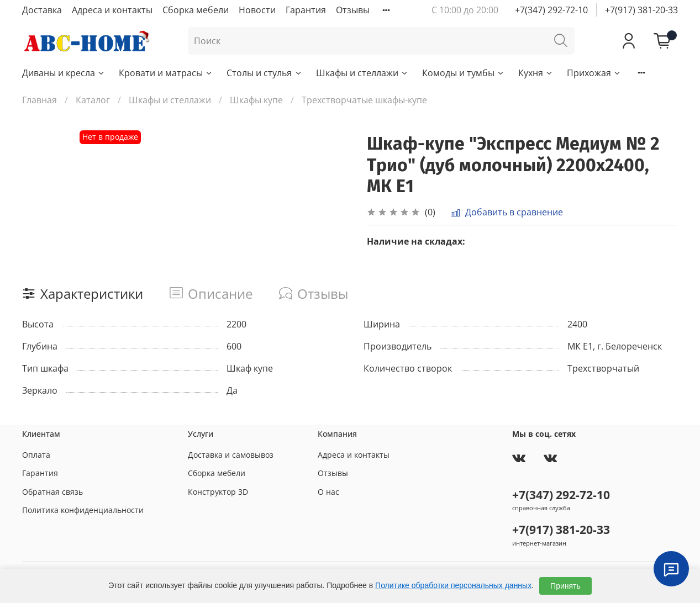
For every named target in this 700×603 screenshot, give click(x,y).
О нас (328, 492)
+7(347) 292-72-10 (551, 10)
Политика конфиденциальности (83, 510)
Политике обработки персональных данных (453, 585)
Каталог (93, 100)
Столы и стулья (264, 73)
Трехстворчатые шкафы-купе (364, 100)
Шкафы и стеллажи (362, 73)
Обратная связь (52, 492)
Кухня (536, 73)
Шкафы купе (256, 100)
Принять (565, 586)
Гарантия (306, 10)
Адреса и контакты (112, 10)
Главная (40, 100)
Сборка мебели (196, 10)
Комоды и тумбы (464, 73)
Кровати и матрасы (166, 73)
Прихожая (594, 73)
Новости (257, 10)
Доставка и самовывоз (231, 455)
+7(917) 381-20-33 (641, 10)
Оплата (36, 455)
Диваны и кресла (64, 73)
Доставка (42, 10)
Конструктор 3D (218, 492)
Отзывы (353, 10)
